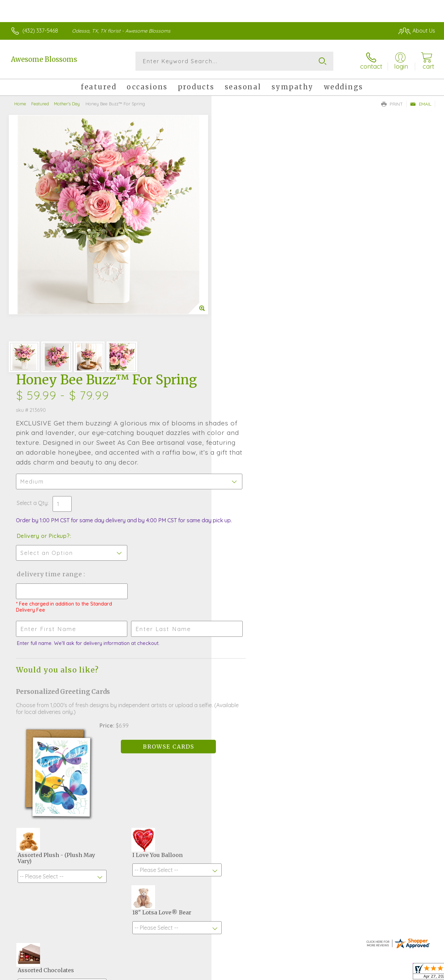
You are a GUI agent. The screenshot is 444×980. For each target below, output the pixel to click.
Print (392, 104)
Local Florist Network (374, 973)
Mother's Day (67, 104)
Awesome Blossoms (44, 59)
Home (20, 104)
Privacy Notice (325, 973)
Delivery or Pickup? (249, 284)
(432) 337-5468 (40, 31)
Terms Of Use (285, 973)
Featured (40, 104)
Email (421, 104)
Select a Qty (238, 244)
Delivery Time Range (256, 322)
